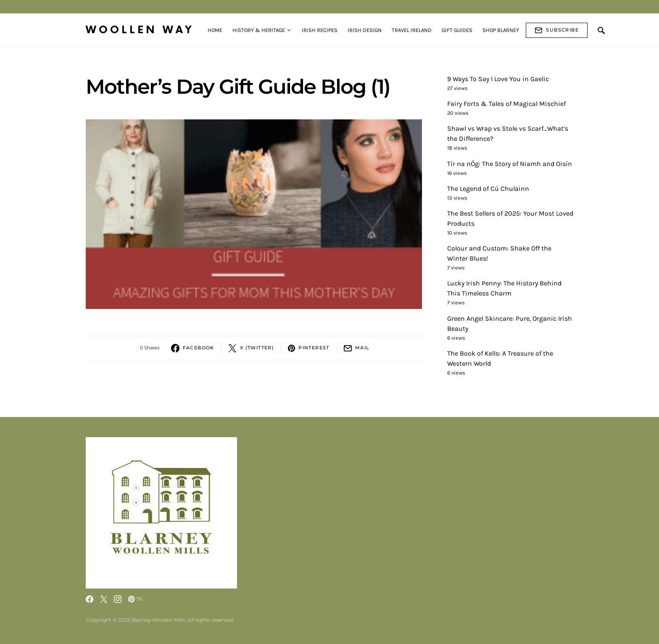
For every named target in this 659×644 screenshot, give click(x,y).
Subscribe (557, 30)
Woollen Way (140, 30)
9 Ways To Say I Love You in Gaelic (498, 79)
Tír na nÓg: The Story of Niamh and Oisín (510, 164)
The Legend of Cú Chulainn (488, 189)
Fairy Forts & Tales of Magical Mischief (506, 104)
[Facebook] (90, 599)
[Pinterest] (136, 599)
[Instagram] (118, 599)
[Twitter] (104, 599)
